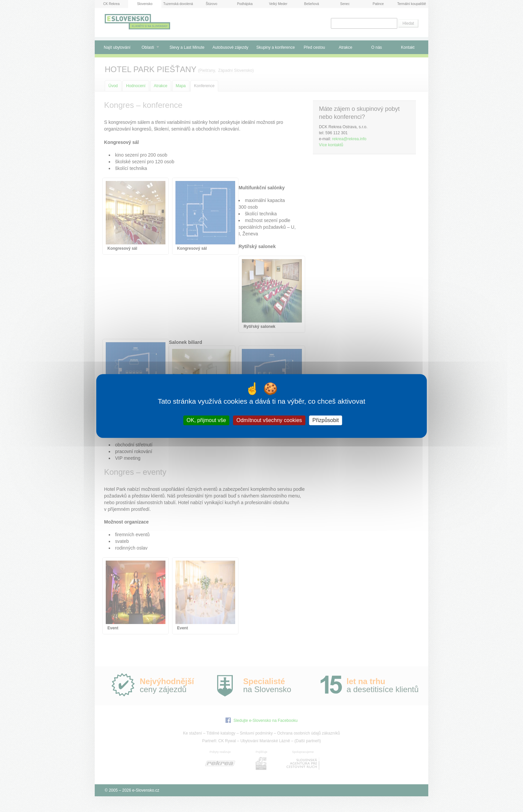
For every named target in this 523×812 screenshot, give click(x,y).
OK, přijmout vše (206, 420)
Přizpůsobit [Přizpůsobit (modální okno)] (325, 420)
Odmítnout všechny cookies (269, 420)
